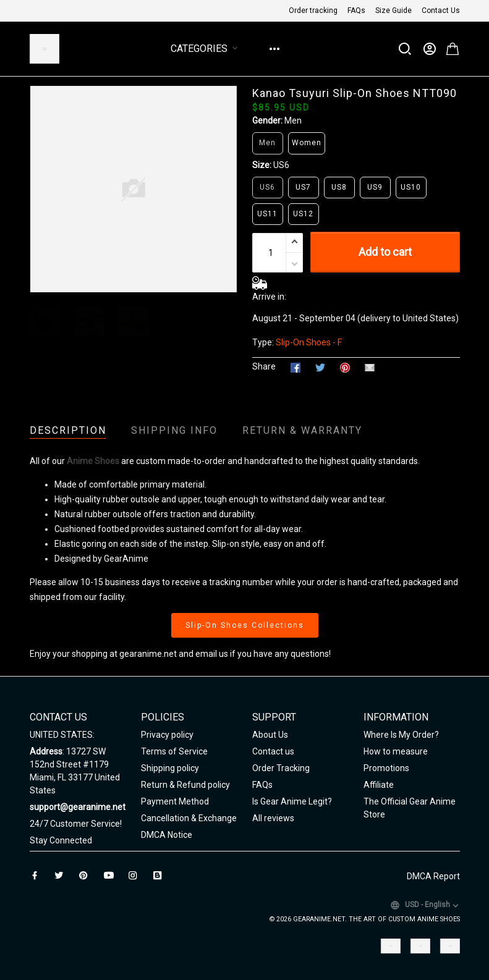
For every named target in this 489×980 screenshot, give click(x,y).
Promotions (386, 768)
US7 (303, 187)
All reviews (273, 818)
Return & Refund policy (185, 785)
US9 (375, 187)
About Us (270, 735)
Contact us (273, 751)
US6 (281, 165)
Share (264, 366)
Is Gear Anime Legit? (292, 801)
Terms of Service (174, 751)
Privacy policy (167, 735)
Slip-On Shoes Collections (245, 625)
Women (307, 143)
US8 (339, 187)
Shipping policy (170, 768)
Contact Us (441, 11)
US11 (267, 214)
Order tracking (313, 11)
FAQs (356, 11)
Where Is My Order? (401, 735)
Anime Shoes (93, 461)
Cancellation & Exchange (189, 818)
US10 (411, 187)
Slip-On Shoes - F (309, 342)
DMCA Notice (167, 835)
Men (293, 120)
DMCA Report (433, 876)
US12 (303, 214)
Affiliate (379, 785)
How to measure (396, 751)
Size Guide (393, 11)
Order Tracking (281, 768)
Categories (206, 49)
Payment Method (175, 801)
